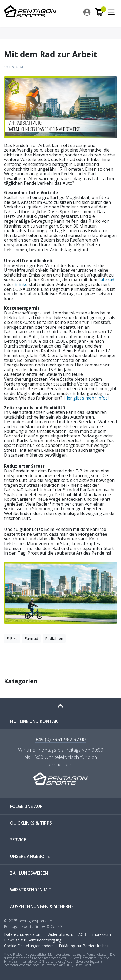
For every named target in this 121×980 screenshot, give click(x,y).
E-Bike (21, 284)
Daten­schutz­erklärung (23, 934)
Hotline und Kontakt (35, 721)
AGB (82, 934)
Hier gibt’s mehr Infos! (86, 398)
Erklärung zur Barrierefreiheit (84, 946)
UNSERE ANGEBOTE (30, 856)
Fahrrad (106, 280)
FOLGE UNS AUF (26, 806)
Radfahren (54, 638)
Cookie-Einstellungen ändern (29, 946)
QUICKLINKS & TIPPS (31, 823)
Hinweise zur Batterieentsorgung (33, 940)
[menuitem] (87, 12)
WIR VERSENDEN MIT (31, 890)
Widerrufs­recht (60, 934)
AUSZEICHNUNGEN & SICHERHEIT (44, 906)
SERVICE (18, 840)
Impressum (101, 934)
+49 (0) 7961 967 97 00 (60, 740)
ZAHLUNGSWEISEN (29, 873)
